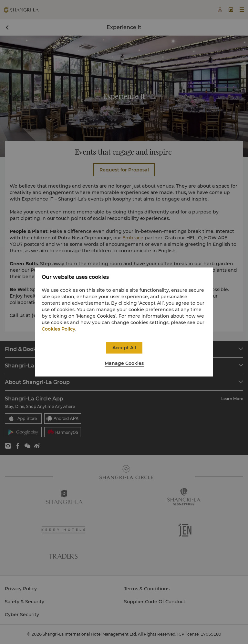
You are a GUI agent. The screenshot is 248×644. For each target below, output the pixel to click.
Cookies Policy (58, 329)
